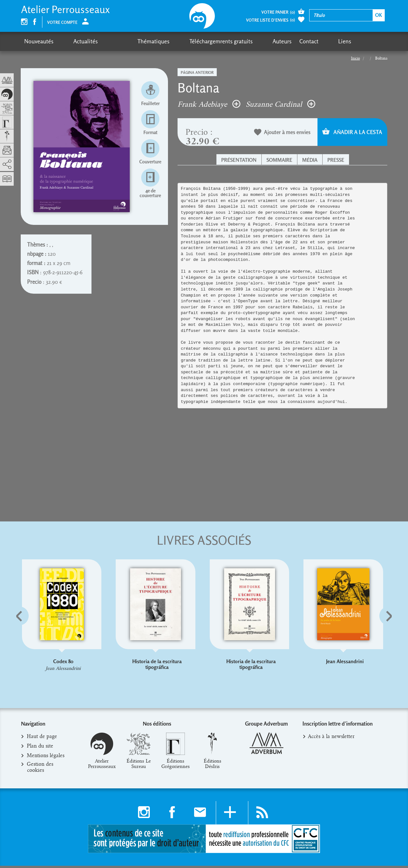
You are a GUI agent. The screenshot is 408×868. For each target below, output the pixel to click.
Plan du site (40, 749)
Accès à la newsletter (331, 739)
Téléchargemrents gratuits (173, 41)
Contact (248, 41)
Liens (272, 41)
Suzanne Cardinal (280, 104)
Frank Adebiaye (209, 104)
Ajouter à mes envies (283, 133)
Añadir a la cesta (352, 132)
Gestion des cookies (40, 770)
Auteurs (222, 41)
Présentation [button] (239, 160)
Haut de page (42, 739)
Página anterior (197, 72)
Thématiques (117, 41)
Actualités (73, 41)
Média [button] (310, 160)
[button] (29, 632)
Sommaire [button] (279, 160)
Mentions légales (46, 758)
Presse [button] (336, 160)
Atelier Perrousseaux (65, 9)
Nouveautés (39, 41)
